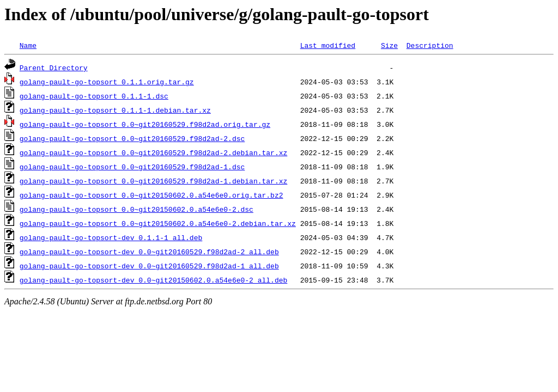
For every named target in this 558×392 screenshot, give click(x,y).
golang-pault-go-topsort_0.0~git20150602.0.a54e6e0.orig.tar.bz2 (151, 195)
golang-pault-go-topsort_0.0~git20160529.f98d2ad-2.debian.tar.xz (153, 152)
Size (389, 45)
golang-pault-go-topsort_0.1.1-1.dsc (94, 96)
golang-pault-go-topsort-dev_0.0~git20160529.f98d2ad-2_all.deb (149, 252)
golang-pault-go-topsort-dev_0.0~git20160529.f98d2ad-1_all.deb (149, 266)
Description (430, 45)
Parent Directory (54, 68)
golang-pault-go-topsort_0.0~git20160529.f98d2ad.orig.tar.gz (145, 124)
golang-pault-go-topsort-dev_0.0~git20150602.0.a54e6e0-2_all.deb (153, 280)
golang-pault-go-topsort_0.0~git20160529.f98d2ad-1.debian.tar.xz (153, 181)
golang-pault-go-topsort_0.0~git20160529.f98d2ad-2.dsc (132, 138)
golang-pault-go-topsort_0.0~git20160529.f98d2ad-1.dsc (132, 167)
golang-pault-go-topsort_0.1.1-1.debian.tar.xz (115, 110)
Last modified (328, 45)
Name (28, 45)
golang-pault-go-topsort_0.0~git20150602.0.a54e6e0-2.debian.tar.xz (158, 223)
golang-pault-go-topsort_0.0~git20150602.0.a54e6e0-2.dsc (137, 209)
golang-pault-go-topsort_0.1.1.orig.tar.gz (107, 82)
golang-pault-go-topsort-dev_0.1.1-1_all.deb (111, 237)
